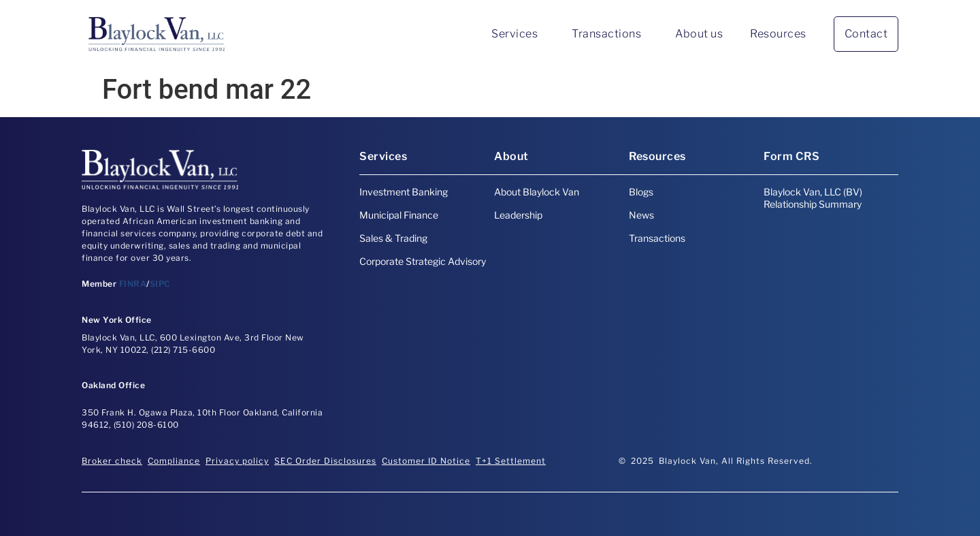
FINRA (133, 284)
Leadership (518, 215)
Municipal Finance (399, 215)
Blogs (641, 192)
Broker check (112, 461)
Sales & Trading (393, 238)
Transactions (610, 34)
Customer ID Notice (426, 461)
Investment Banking (404, 192)
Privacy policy (237, 461)
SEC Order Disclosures (325, 461)
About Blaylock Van (537, 192)
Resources (778, 34)
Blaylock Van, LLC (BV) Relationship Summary (813, 198)
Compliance (174, 461)
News (641, 215)
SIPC (160, 284)
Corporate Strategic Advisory (423, 261)
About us (699, 34)
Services (518, 34)
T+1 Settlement (511, 461)
